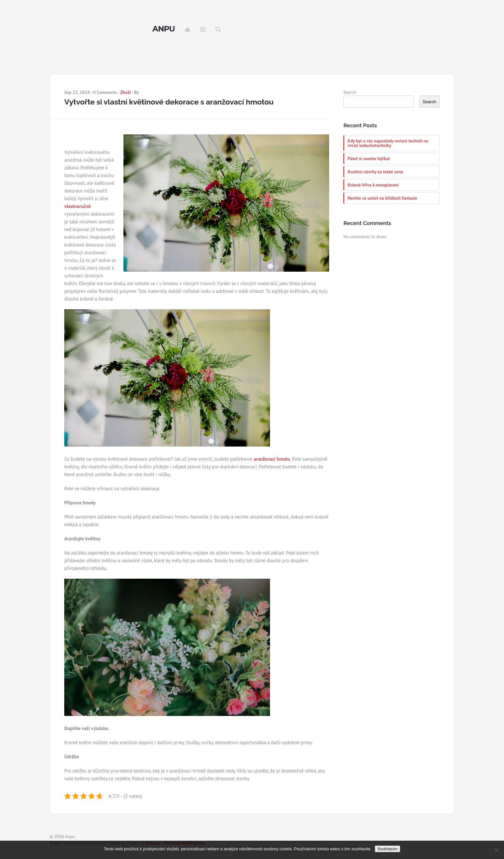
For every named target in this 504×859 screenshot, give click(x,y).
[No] (496, 850)
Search (218, 30)
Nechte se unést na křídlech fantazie (382, 198)
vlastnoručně (77, 206)
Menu (203, 30)
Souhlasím (387, 849)
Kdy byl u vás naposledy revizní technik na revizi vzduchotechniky (388, 143)
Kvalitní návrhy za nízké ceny (375, 172)
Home (187, 30)
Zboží (126, 92)
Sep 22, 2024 (77, 92)
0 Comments (105, 92)
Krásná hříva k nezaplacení (373, 185)
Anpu (164, 29)
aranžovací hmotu (272, 459)
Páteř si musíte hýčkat (369, 158)
